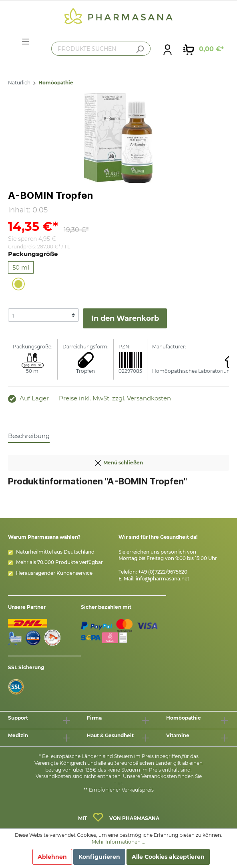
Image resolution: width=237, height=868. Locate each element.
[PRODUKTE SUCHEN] (101, 49)
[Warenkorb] (204, 49)
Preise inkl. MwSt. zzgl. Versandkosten (115, 398)
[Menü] (26, 42)
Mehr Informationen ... (118, 842)
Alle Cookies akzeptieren (168, 857)
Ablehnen (52, 857)
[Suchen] (140, 49)
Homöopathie (56, 83)
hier (118, 783)
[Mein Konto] (168, 49)
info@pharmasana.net (163, 579)
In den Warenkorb (125, 318)
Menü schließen (118, 461)
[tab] (29, 436)
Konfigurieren (99, 857)
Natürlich (19, 83)
